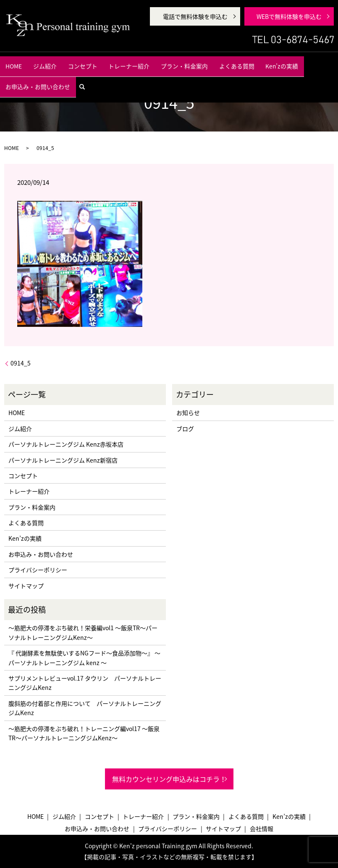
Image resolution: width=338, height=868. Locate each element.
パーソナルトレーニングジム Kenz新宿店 (63, 460)
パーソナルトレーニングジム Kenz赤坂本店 (66, 444)
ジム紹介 (46, 62)
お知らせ (188, 413)
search (325, 62)
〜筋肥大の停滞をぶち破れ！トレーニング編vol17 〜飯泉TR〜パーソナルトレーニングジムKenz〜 (84, 733)
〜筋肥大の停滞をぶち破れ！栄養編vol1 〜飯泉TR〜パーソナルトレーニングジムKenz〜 (83, 632)
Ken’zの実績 (235, 62)
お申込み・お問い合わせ (283, 62)
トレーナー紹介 (112, 62)
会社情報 (262, 829)
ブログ (185, 429)
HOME (22, 62)
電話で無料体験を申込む (195, 16)
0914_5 (21, 363)
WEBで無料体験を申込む (289, 16)
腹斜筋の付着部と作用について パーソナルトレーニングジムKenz (85, 708)
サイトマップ (26, 586)
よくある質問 (199, 62)
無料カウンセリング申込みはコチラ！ (169, 779)
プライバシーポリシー (38, 570)
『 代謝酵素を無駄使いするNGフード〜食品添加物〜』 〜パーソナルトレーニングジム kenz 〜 (84, 658)
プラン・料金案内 (157, 62)
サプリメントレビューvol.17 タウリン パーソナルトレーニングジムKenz (85, 683)
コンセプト (75, 62)
